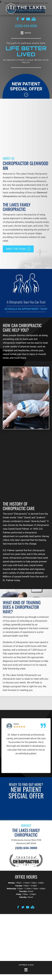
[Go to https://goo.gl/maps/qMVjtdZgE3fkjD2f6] (33, 19)
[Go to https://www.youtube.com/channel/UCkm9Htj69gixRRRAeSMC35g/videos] (28, 19)
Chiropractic (20, 514)
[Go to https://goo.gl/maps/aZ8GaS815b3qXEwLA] (32, 907)
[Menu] (26, 970)
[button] (18, 249)
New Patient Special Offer (26, 86)
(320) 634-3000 (26, 26)
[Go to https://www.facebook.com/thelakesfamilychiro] (18, 19)
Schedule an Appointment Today (26, 309)
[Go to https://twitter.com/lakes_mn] (23, 19)
